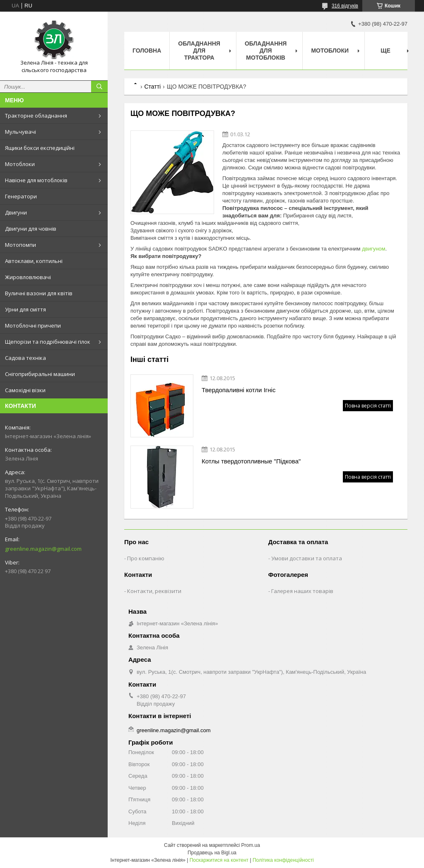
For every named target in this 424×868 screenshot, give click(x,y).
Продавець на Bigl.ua (212, 853)
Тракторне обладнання (36, 116)
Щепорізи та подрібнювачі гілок (48, 342)
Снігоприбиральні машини (40, 374)
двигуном (373, 249)
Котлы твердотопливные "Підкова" (251, 461)
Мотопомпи (20, 245)
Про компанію (146, 558)
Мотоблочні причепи (33, 325)
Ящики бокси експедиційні (40, 148)
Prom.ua (251, 845)
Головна (147, 51)
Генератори (21, 196)
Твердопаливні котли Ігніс (238, 390)
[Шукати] (99, 87)
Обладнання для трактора (199, 51)
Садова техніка (25, 358)
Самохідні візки (25, 390)
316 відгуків (345, 6)
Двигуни (16, 212)
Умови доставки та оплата (307, 558)
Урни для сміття (25, 309)
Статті (152, 87)
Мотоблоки (20, 164)
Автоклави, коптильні (34, 261)
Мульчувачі (20, 132)
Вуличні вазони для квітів (39, 293)
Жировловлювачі (28, 277)
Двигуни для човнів (31, 229)
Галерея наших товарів (302, 591)
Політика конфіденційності (283, 860)
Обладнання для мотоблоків (266, 51)
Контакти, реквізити (154, 591)
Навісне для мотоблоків (36, 180)
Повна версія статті (368, 406)
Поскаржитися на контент (219, 860)
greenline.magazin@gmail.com (43, 549)
